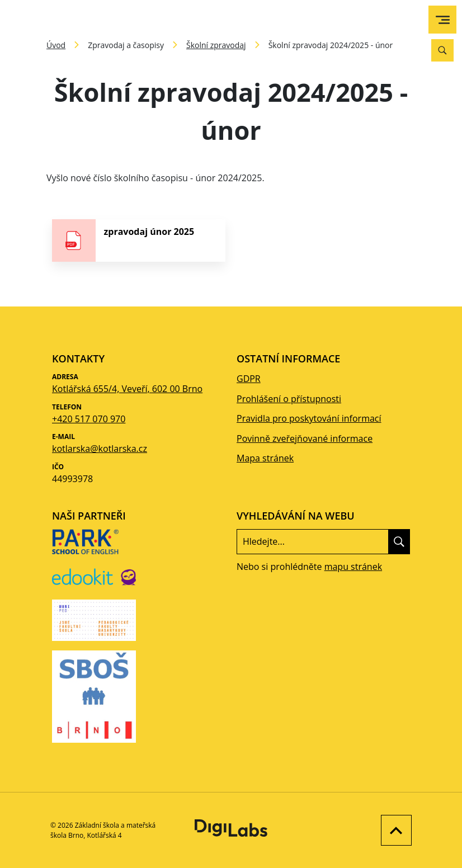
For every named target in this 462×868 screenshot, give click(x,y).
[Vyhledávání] (442, 50)
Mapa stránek (265, 458)
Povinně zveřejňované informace (305, 438)
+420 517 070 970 (89, 419)
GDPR (249, 379)
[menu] (443, 20)
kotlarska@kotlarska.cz (100, 449)
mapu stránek (353, 567)
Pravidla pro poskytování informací (309, 418)
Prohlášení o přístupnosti (289, 399)
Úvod (56, 45)
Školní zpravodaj (216, 45)
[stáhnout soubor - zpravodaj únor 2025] (139, 240)
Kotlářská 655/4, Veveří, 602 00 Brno (127, 389)
